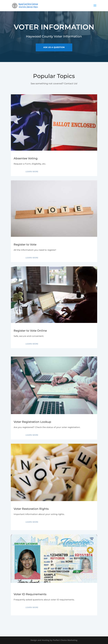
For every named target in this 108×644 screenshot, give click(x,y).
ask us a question (54, 47)
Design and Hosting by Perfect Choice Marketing (54, 640)
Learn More (32, 171)
